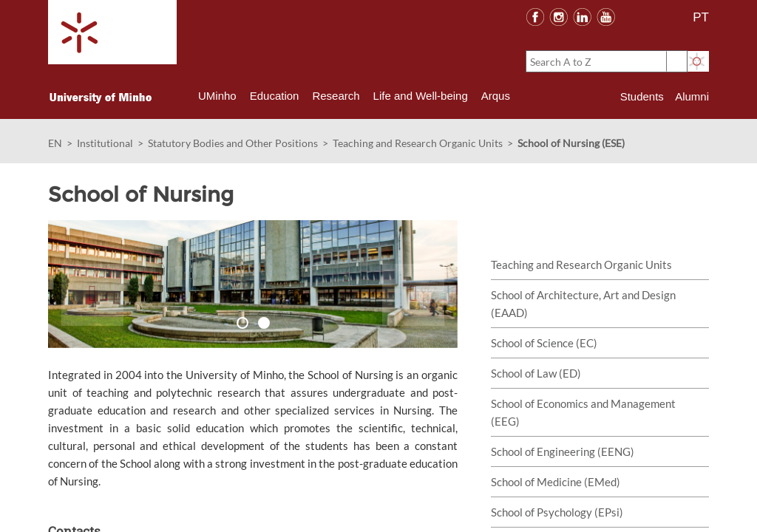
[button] (92, 284)
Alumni (692, 96)
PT (701, 17)
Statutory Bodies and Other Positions (233, 143)
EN (55, 143)
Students (642, 96)
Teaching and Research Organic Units (418, 143)
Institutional (105, 143)
